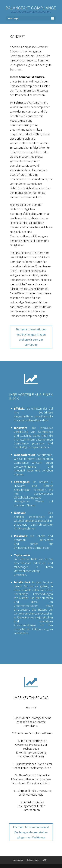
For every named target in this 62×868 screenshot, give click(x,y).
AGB (44, 860)
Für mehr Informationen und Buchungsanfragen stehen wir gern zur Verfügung (31, 337)
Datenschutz (33, 860)
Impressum (18, 860)
